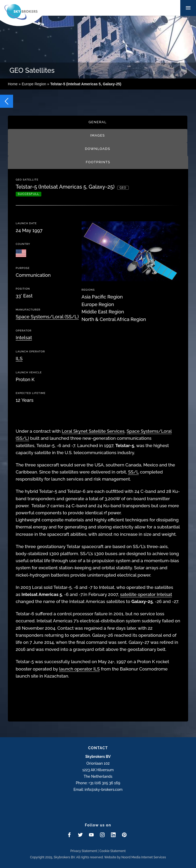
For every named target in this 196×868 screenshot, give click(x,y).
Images (98, 135)
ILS (19, 359)
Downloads (97, 149)
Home (13, 84)
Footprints (98, 162)
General (97, 122)
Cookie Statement (113, 851)
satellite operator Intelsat (146, 594)
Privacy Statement (84, 851)
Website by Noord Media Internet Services (135, 857)
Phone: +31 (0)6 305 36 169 (98, 783)
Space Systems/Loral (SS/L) (47, 317)
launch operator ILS (79, 669)
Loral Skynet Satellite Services (93, 431)
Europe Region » (72, 84)
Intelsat (24, 338)
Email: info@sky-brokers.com (98, 790)
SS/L (133, 472)
